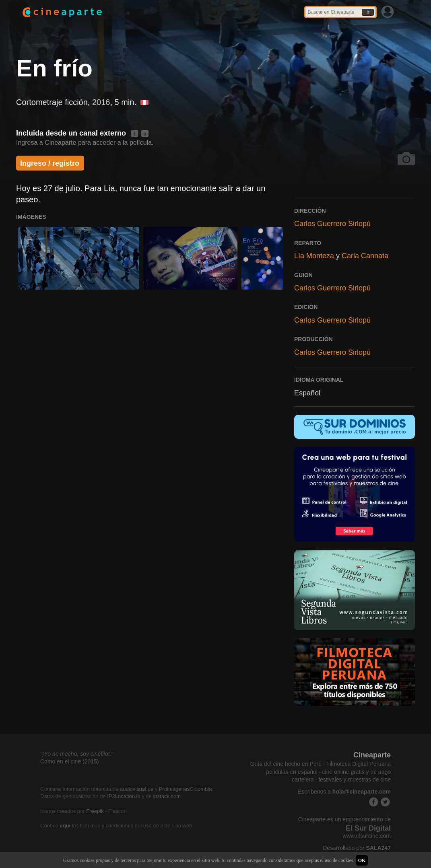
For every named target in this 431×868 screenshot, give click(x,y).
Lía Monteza (314, 256)
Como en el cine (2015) (70, 761)
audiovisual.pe (137, 789)
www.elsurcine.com (367, 836)
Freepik (95, 811)
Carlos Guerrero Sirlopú (332, 224)
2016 (101, 102)
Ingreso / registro (50, 163)
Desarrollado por (357, 848)
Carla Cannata (365, 256)
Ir (368, 12)
